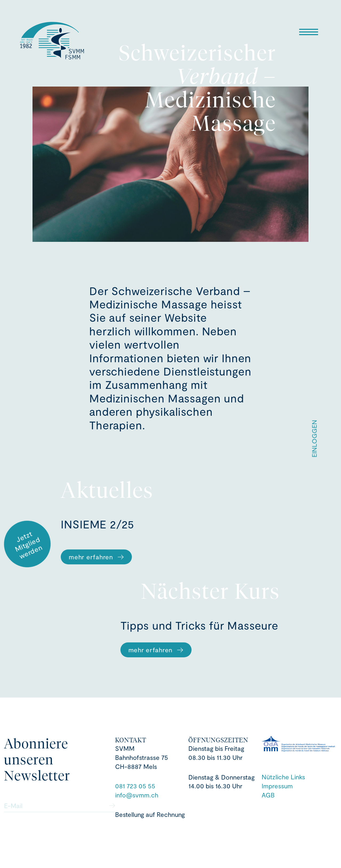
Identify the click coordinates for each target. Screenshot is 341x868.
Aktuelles (107, 490)
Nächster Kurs (211, 591)
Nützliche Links (283, 777)
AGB (268, 795)
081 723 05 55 (135, 786)
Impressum (277, 786)
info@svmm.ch (137, 795)
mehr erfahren (96, 557)
